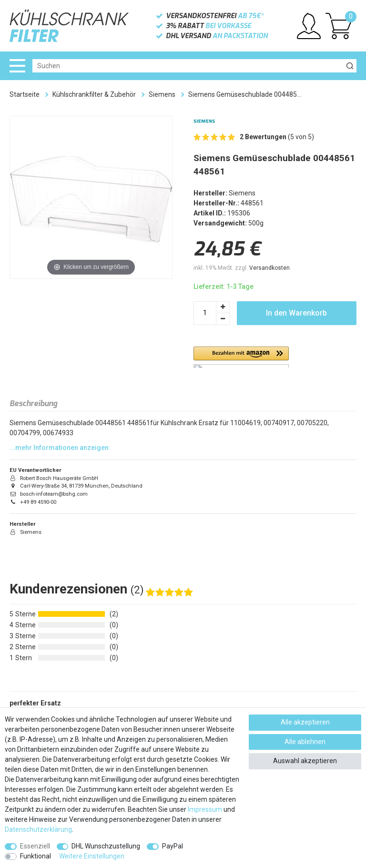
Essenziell (35, 846)
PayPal (173, 846)
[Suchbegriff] (188, 66)
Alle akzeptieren (305, 722)
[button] (241, 357)
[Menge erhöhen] (223, 307)
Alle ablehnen (305, 742)
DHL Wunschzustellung (106, 846)
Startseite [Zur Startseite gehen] (25, 94)
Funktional (36, 856)
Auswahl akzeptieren (305, 761)
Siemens (162, 94)
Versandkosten (269, 268)
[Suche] (350, 66)
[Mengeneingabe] (205, 313)
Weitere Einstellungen (92, 856)
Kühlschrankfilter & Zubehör (94, 94)
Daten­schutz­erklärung (38, 829)
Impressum (205, 809)
